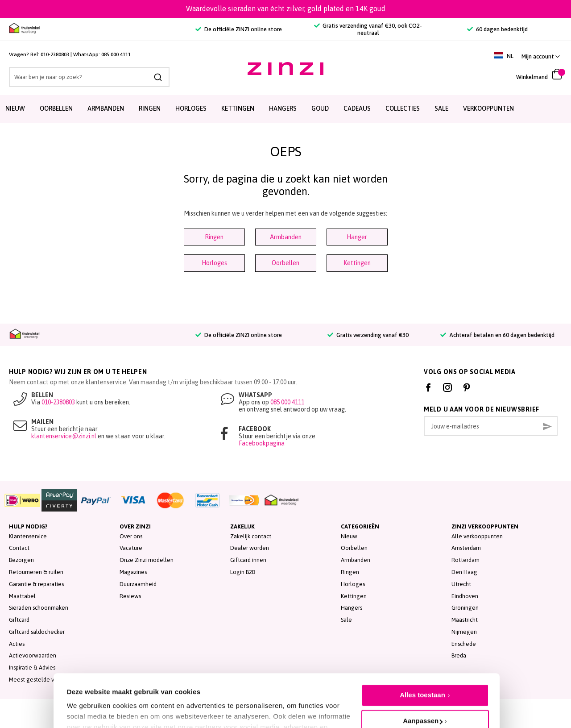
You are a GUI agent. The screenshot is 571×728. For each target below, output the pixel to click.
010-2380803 (55, 54)
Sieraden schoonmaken (39, 608)
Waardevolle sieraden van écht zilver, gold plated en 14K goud (286, 8)
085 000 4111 (116, 54)
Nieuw (349, 536)
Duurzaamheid (138, 584)
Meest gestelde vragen (39, 680)
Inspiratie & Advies (32, 668)
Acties (17, 644)
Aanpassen (423, 679)
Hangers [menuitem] (283, 108)
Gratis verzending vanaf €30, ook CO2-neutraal (368, 29)
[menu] (285, 109)
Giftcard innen (248, 560)
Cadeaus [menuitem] (357, 108)
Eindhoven (465, 596)
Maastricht (465, 620)
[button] (541, 56)
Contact (19, 548)
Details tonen (88, 701)
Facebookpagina (262, 443)
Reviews (130, 596)
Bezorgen (21, 560)
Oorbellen (285, 263)
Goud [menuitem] (320, 108)
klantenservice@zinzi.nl (64, 436)
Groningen (465, 608)
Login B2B (243, 572)
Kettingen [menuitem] (238, 108)
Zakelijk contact (251, 536)
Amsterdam (466, 548)
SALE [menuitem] (441, 108)
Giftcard (19, 620)
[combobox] (89, 77)
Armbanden (286, 237)
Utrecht (461, 584)
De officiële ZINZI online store (238, 29)
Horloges (214, 263)
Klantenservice (28, 536)
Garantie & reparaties (36, 584)
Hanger (357, 237)
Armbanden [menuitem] (106, 108)
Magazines (133, 572)
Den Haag (464, 572)
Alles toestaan (422, 653)
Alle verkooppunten (477, 536)
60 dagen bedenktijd (497, 29)
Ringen (214, 237)
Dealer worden (250, 548)
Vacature (131, 548)
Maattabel (22, 596)
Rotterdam (465, 560)
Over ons (131, 536)
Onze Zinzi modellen (147, 560)
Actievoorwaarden (33, 655)
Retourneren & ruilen (36, 572)
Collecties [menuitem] (403, 108)
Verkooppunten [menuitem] (488, 108)
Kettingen (357, 263)
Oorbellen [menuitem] (56, 108)
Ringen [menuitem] (150, 108)
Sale (346, 620)
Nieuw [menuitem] (15, 108)
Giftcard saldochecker (37, 632)
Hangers (352, 608)
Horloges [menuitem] (191, 108)
